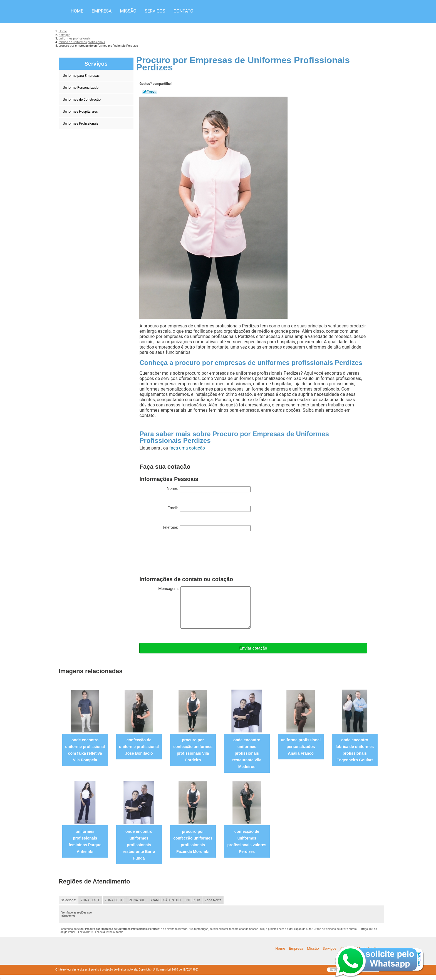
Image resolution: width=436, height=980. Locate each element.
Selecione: (69, 900)
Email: (209, 509)
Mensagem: (204, 608)
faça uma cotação (187, 448)
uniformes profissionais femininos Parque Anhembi (85, 841)
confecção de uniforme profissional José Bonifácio (139, 747)
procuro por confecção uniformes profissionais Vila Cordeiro (193, 750)
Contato (183, 11)
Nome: (209, 489)
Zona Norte (213, 900)
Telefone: (206, 528)
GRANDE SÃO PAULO (165, 900)
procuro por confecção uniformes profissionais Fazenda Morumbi (193, 841)
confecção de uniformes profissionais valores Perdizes (247, 841)
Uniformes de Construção (82, 100)
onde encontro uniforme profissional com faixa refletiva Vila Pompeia (85, 750)
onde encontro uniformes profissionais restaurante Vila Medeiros (247, 753)
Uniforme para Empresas (82, 76)
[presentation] (182, 555)
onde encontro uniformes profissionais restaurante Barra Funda (139, 845)
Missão (128, 11)
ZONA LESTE (90, 900)
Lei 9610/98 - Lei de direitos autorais (101, 932)
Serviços (155, 11)
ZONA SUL (137, 900)
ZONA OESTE (115, 900)
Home (77, 11)
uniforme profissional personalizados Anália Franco (301, 747)
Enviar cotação (253, 648)
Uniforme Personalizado (81, 88)
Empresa (101, 11)
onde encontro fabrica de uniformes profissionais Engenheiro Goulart (355, 750)
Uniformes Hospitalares (81, 112)
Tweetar (149, 92)
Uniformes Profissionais (81, 124)
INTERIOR (193, 900)
